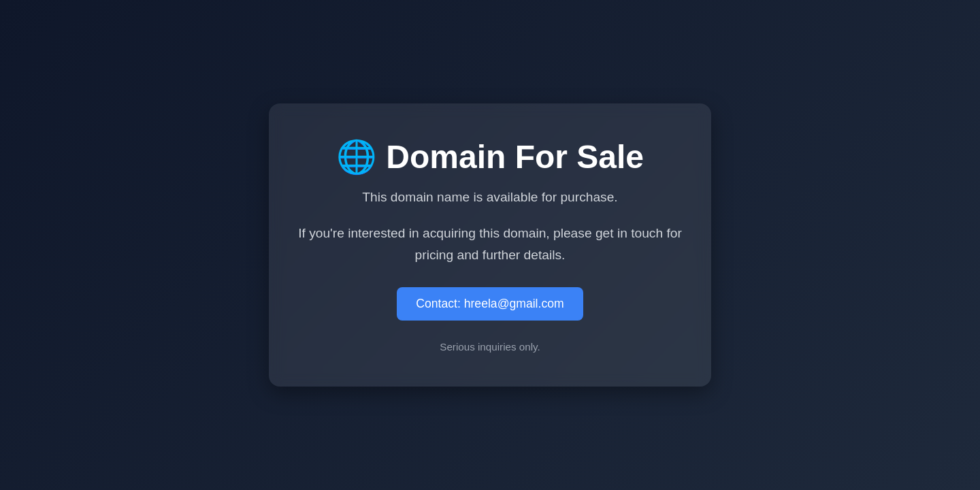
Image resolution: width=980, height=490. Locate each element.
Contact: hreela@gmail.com (490, 304)
